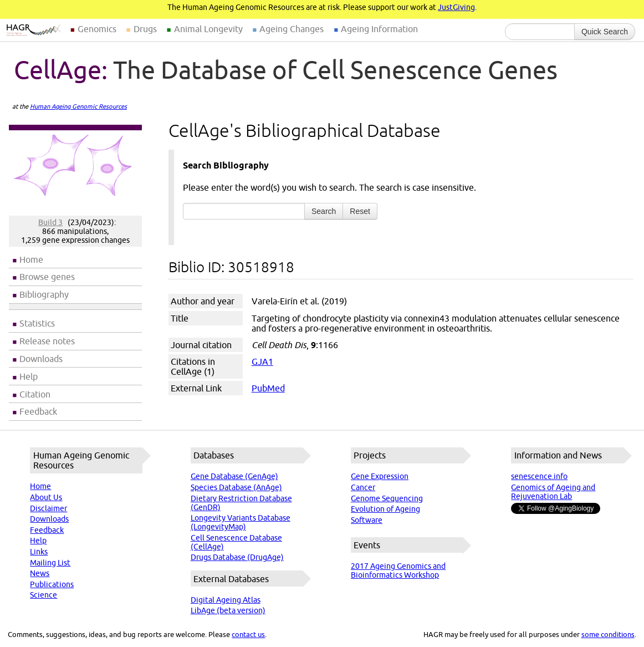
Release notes (47, 341)
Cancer (363, 487)
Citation (35, 394)
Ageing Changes (292, 29)
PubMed (268, 388)
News (40, 573)
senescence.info (539, 476)
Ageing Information (379, 29)
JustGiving (456, 7)
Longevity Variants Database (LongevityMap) (241, 522)
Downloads (41, 359)
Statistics (37, 323)
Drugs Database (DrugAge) (237, 557)
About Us (46, 497)
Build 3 (50, 222)
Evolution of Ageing (385, 509)
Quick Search (605, 32)
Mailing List (50, 563)
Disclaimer (48, 508)
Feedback (38, 411)
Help (29, 376)
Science (44, 595)
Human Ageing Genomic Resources (78, 106)
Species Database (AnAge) (236, 487)
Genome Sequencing (387, 498)
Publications (52, 584)
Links (39, 552)
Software (367, 520)
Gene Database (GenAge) (234, 476)
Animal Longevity (208, 29)
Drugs (145, 29)
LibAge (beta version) (228, 610)
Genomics (97, 29)
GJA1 (262, 361)
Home (31, 259)
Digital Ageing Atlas (226, 600)
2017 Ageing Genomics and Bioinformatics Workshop (398, 570)
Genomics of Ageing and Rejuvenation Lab (553, 492)
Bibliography (44, 294)
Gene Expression (380, 476)
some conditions (608, 634)
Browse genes (47, 277)
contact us (248, 634)
